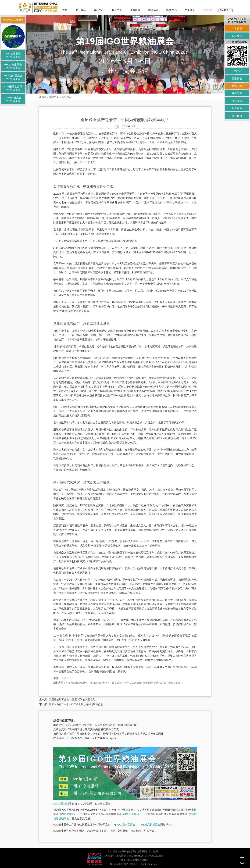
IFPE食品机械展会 (150, 825)
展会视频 (237, 116)
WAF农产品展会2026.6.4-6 (13, 77)
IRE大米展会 (132, 814)
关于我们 (190, 10)
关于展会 (81, 10)
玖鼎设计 (155, 851)
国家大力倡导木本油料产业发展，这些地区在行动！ (77, 704)
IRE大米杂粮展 (136, 856)
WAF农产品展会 (126, 825)
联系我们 (144, 851)
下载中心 (237, 71)
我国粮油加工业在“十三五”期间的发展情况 (72, 699)
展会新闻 (237, 93)
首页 (65, 10)
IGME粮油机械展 (155, 856)
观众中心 (117, 10)
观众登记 (237, 36)
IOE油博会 (67, 814)
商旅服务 (135, 10)
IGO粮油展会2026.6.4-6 (13, 55)
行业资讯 (67, 97)
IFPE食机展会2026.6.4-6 (13, 99)
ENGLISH (209, 10)
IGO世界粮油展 (62, 804)
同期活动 (153, 10)
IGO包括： (109, 856)
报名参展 (237, 28)
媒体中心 (172, 10)
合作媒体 (237, 108)
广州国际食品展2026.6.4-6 (13, 88)
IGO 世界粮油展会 (117, 851)
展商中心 (99, 10)
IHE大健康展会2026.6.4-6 (13, 66)
